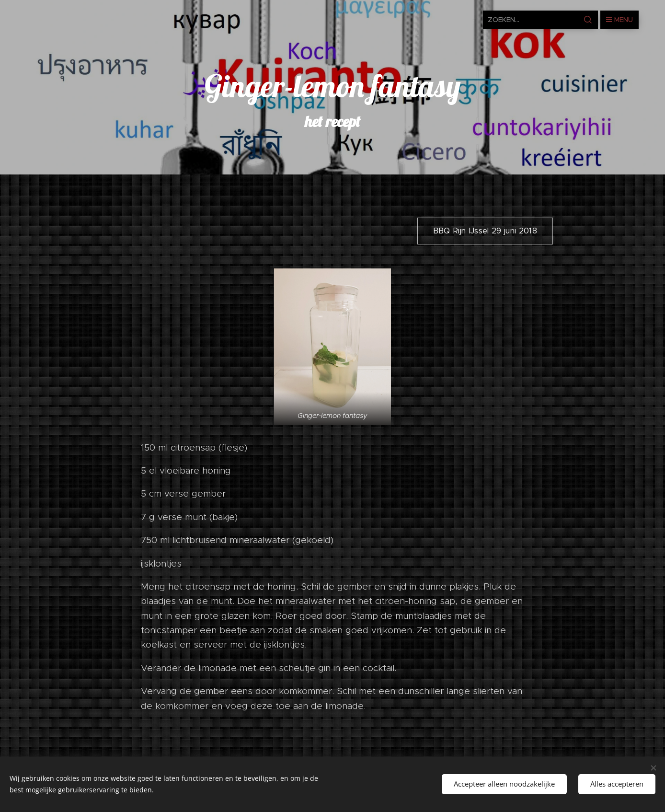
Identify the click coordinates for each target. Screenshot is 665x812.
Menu (619, 20)
